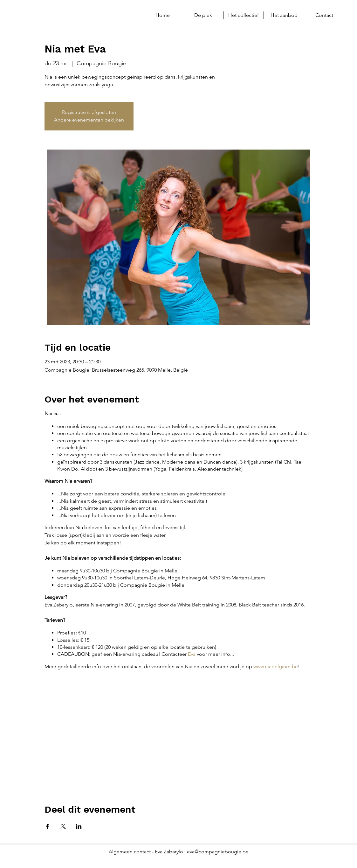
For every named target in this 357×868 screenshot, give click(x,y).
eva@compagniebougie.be (218, 852)
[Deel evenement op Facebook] (48, 826)
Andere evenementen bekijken (89, 120)
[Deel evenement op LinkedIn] (79, 826)
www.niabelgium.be (276, 666)
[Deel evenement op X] (63, 826)
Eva (192, 654)
